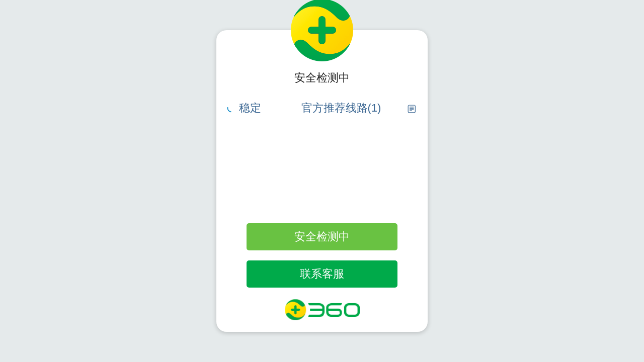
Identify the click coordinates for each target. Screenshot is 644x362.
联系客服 (322, 274)
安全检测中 (322, 237)
